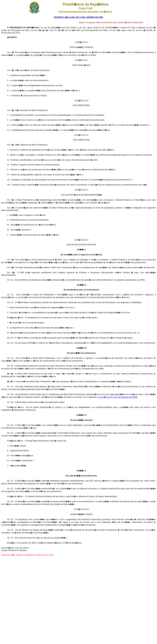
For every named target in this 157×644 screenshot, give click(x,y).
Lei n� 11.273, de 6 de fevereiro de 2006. (119, 397)
